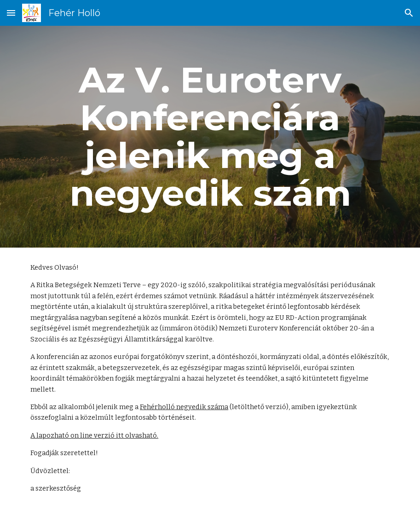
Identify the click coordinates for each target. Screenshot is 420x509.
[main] (210, 137)
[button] (11, 13)
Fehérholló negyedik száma (184, 407)
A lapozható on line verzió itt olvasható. (94, 435)
